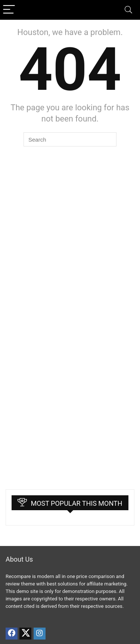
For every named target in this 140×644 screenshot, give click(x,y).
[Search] (128, 10)
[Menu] (9, 10)
